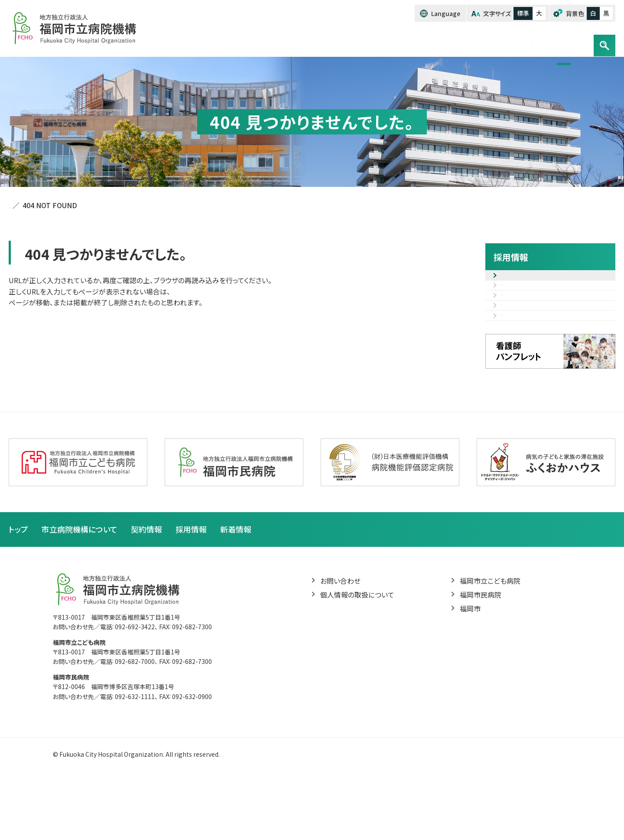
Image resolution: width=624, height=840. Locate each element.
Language (446, 13)
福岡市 (470, 672)
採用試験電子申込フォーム (542, 301)
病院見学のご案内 (529, 372)
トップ (322, 40)
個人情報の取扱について (357, 657)
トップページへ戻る (226, 321)
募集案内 (516, 280)
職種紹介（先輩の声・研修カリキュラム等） (556, 326)
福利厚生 (516, 352)
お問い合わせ (557, 40)
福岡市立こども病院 (490, 643)
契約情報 (455, 40)
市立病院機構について (385, 40)
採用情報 (502, 40)
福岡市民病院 (481, 657)
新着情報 (236, 592)
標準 (523, 13)
